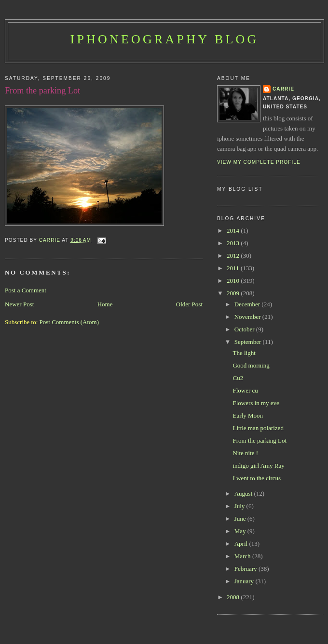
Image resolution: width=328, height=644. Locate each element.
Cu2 (238, 378)
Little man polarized (258, 428)
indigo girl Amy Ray (258, 466)
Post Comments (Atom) (69, 322)
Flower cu (245, 390)
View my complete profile (259, 162)
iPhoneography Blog (165, 39)
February (246, 569)
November (248, 317)
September (249, 342)
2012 (234, 256)
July (240, 506)
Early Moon (247, 415)
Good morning (251, 365)
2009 (234, 293)
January (245, 581)
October (245, 329)
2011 (234, 268)
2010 (234, 281)
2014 (234, 230)
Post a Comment (26, 290)
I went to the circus (257, 478)
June (241, 519)
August (244, 493)
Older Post (189, 304)
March (243, 556)
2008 (234, 597)
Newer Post (19, 304)
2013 (234, 243)
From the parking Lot (260, 440)
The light (244, 353)
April (242, 544)
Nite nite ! (245, 453)
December (248, 304)
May (241, 531)
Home (105, 304)
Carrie (283, 89)
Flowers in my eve (256, 403)
